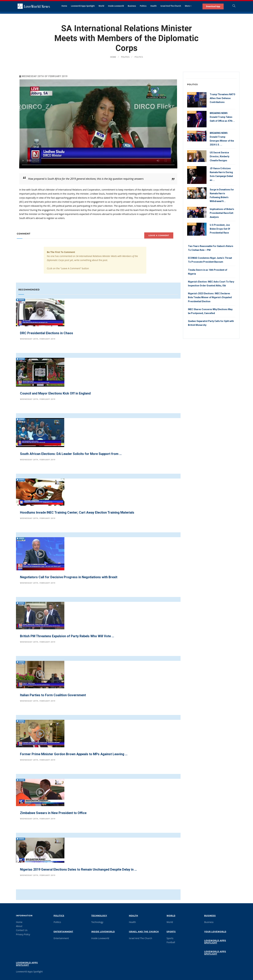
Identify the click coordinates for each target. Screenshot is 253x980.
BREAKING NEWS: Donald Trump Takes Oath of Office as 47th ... (222, 117)
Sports (171, 932)
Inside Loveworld (116, 6)
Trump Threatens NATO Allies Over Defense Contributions (223, 98)
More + (188, 6)
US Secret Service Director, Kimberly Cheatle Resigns (220, 156)
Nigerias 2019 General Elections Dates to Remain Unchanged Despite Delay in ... (78, 869)
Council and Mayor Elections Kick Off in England (55, 393)
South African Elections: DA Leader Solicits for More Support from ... (71, 454)
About (19, 926)
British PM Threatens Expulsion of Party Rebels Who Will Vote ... (67, 636)
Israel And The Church (171, 6)
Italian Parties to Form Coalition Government (53, 695)
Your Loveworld (215, 932)
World (101, 6)
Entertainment (63, 932)
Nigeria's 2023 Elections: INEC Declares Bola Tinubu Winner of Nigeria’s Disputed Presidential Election (210, 297)
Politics (143, 6)
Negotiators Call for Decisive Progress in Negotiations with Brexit (69, 577)
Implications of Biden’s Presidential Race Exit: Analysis (222, 213)
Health (154, 6)
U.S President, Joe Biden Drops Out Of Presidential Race (220, 229)
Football (171, 942)
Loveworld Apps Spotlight (83, 6)
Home (64, 6)
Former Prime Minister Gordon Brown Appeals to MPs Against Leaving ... (74, 754)
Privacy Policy (23, 934)
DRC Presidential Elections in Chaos (47, 333)
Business (132, 6)
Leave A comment (159, 235)
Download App (213, 6)
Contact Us (22, 930)
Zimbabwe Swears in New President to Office (53, 813)
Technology (99, 916)
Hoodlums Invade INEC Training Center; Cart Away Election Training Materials (77, 512)
